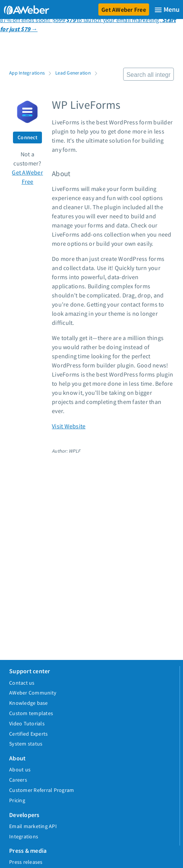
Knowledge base (29, 703)
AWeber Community (33, 693)
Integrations (24, 836)
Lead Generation (73, 73)
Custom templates (31, 713)
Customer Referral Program (42, 790)
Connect (27, 137)
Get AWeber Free (124, 10)
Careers (18, 780)
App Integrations (27, 73)
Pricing (17, 800)
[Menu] (167, 10)
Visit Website (69, 426)
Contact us (22, 683)
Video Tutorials (27, 723)
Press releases (26, 862)
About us (20, 769)
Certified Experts (28, 734)
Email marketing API (33, 826)
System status (26, 744)
